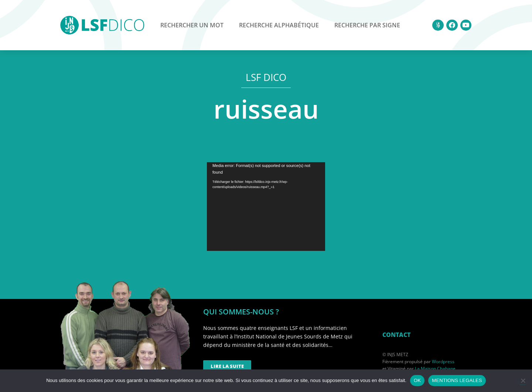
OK (417, 380)
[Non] (523, 381)
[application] (266, 207)
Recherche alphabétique (279, 25)
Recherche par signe (367, 25)
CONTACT (396, 335)
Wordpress (443, 362)
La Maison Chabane (435, 369)
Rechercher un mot (192, 25)
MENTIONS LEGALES (457, 380)
